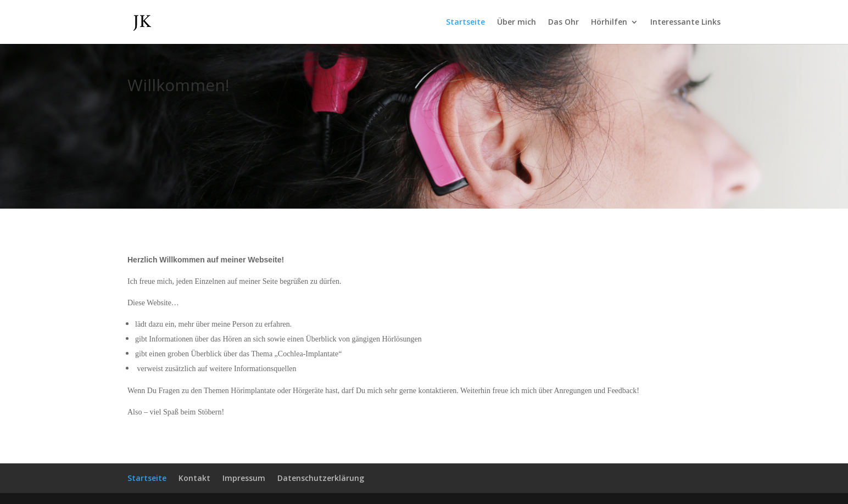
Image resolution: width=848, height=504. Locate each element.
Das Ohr (564, 23)
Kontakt (194, 478)
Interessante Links (685, 23)
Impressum (244, 478)
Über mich (517, 23)
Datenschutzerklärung (321, 478)
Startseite (465, 23)
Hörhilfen (609, 23)
